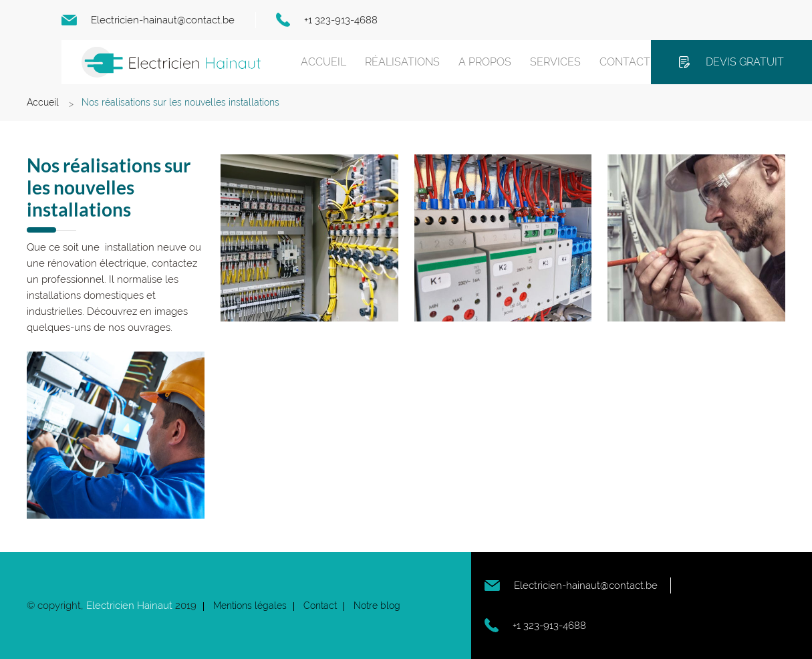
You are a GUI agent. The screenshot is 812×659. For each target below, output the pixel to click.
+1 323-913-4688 (341, 20)
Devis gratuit (745, 62)
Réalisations (402, 62)
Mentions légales (250, 606)
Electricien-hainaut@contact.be (163, 20)
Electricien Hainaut (129, 606)
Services (555, 62)
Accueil (323, 62)
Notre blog (377, 606)
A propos (485, 62)
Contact (625, 62)
